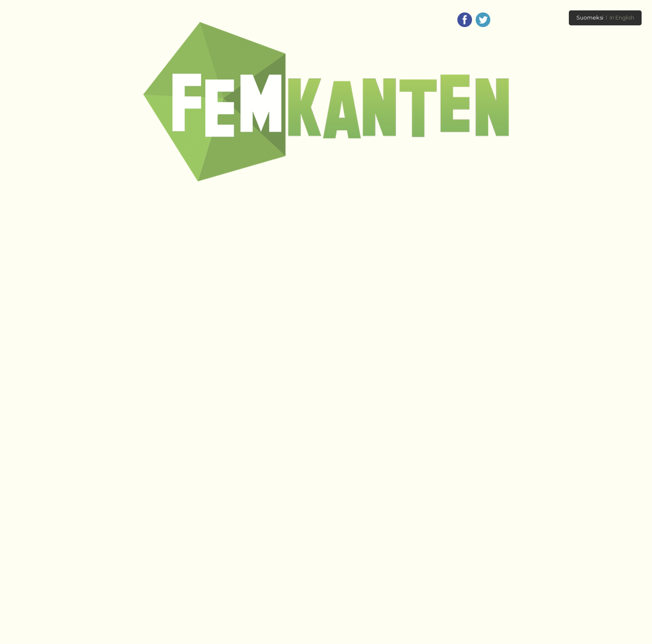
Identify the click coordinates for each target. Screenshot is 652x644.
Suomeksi (590, 17)
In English (622, 17)
